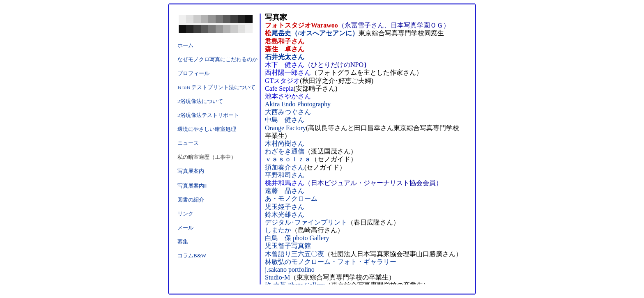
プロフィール (193, 73)
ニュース (188, 143)
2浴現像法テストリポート (208, 115)
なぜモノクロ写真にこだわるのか (217, 59)
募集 (183, 242)
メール (185, 228)
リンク (185, 214)
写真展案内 (191, 171)
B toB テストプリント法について (216, 87)
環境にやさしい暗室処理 (207, 129)
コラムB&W (192, 256)
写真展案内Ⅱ (192, 186)
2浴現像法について (200, 101)
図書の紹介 (191, 200)
